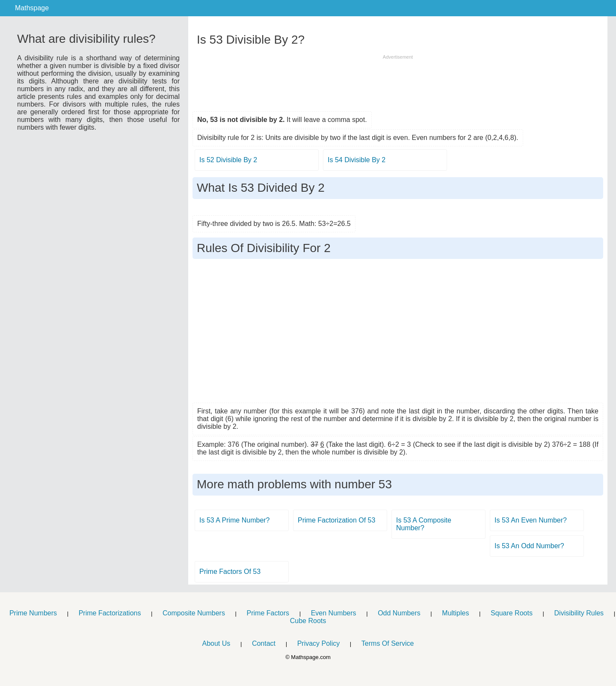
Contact (264, 643)
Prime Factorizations (110, 613)
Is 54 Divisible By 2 (357, 160)
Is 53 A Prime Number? (235, 520)
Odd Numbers (399, 613)
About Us (216, 643)
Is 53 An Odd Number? (529, 546)
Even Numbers (334, 613)
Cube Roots (308, 621)
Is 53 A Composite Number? (424, 524)
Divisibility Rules (579, 613)
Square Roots (512, 613)
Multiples (455, 613)
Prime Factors (268, 613)
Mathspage (32, 8)
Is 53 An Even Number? (531, 520)
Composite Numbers (194, 613)
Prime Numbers (33, 613)
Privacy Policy (319, 643)
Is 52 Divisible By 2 (228, 160)
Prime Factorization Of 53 (336, 520)
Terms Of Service (388, 643)
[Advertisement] (398, 80)
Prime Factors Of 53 (230, 572)
